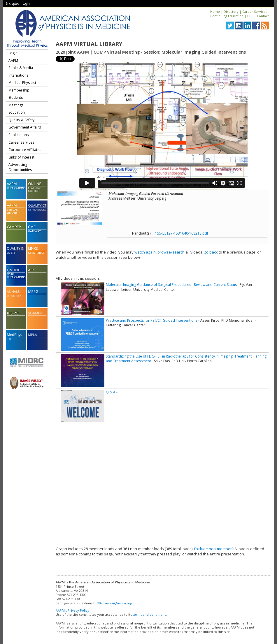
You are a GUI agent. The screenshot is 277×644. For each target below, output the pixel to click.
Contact (263, 16)
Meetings (16, 105)
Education (17, 112)
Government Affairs (25, 127)
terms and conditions (149, 614)
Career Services (255, 12)
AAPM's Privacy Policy (72, 610)
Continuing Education (227, 16)
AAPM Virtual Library (89, 44)
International (19, 75)
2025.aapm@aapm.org (115, 603)
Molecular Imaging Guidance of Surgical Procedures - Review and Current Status (171, 285)
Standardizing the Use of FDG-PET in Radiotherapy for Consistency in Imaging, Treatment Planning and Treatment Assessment (186, 359)
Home (215, 12)
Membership (19, 90)
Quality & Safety (21, 120)
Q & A (111, 392)
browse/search (171, 252)
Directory (231, 12)
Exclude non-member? (214, 549)
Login (26, 3)
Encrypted (12, 3)
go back (211, 252)
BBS (250, 16)
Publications (19, 135)
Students (16, 97)
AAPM (13, 60)
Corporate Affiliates (25, 150)
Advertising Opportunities (20, 167)
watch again (145, 252)
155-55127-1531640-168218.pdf (182, 233)
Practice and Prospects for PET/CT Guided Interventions (152, 320)
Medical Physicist (22, 83)
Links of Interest (21, 157)
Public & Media (21, 68)
